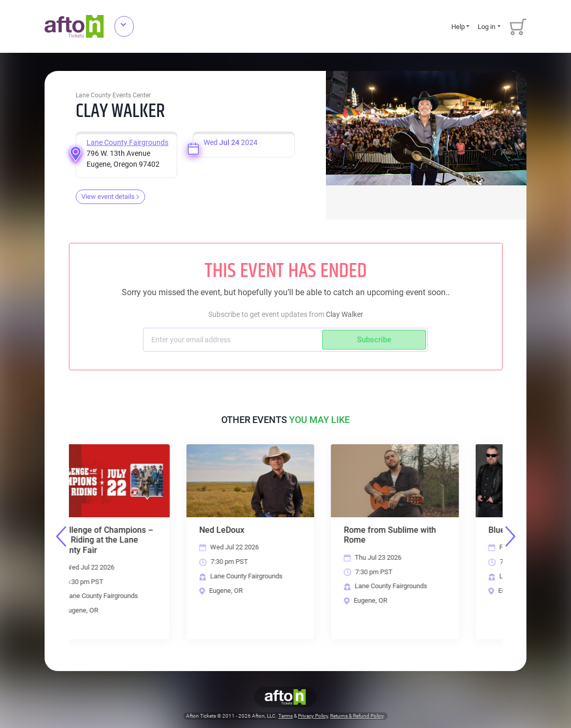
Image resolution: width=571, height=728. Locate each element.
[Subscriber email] (234, 340)
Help (458, 27)
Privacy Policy (313, 716)
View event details (110, 196)
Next (510, 536)
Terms (285, 716)
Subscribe (374, 340)
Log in (487, 27)
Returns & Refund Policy (357, 716)
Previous (61, 536)
